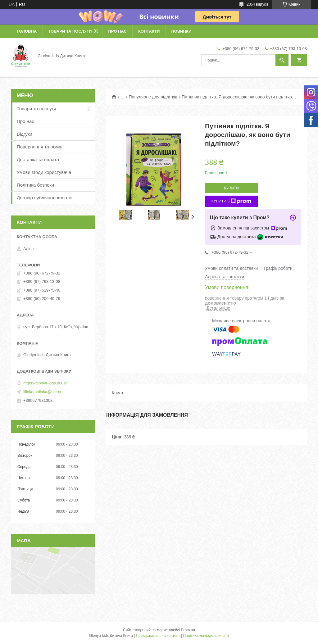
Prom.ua (188, 630)
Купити (231, 188)
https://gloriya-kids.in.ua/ (45, 383)
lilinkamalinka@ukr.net (43, 392)
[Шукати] (282, 60)
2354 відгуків (258, 4)
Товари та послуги (70, 31)
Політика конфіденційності (206, 636)
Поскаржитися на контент (158, 636)
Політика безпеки (35, 185)
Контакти (149, 31)
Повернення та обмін (40, 147)
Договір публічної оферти (44, 198)
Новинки (181, 31)
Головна (27, 31)
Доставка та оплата (38, 159)
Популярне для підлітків (153, 97)
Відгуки (25, 134)
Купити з (232, 201)
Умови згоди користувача (44, 172)
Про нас (117, 31)
